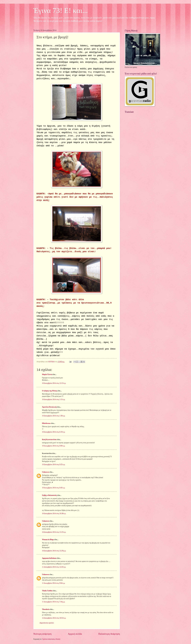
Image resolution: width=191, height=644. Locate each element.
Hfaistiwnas (46, 423)
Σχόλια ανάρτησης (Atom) (51, 639)
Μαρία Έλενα (47, 374)
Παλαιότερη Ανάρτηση (109, 634)
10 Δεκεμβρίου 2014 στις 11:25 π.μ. (54, 532)
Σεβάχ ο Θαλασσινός (49, 495)
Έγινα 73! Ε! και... (61, 10)
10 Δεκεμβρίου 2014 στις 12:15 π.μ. (54, 383)
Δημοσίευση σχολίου (47, 623)
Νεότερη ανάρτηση (42, 634)
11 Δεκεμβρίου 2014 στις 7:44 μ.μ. (54, 602)
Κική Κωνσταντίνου (49, 440)
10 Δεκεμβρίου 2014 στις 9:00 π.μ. (54, 446)
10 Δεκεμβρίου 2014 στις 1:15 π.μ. (54, 399)
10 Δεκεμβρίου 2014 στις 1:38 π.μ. (54, 416)
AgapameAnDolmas (49, 558)
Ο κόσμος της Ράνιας (50, 391)
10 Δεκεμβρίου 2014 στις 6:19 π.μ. (54, 432)
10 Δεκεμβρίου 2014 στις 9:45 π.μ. (54, 488)
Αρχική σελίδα (75, 634)
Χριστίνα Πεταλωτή (49, 407)
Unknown (46, 472)
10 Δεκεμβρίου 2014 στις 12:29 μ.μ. (54, 551)
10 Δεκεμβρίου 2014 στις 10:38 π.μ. (54, 513)
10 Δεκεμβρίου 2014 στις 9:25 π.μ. (54, 464)
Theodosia (46, 609)
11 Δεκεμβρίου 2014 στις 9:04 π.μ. (54, 583)
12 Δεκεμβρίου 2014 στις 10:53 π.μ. (54, 618)
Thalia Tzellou (47, 591)
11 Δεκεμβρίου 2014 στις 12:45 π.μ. (54, 567)
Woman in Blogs (48, 540)
